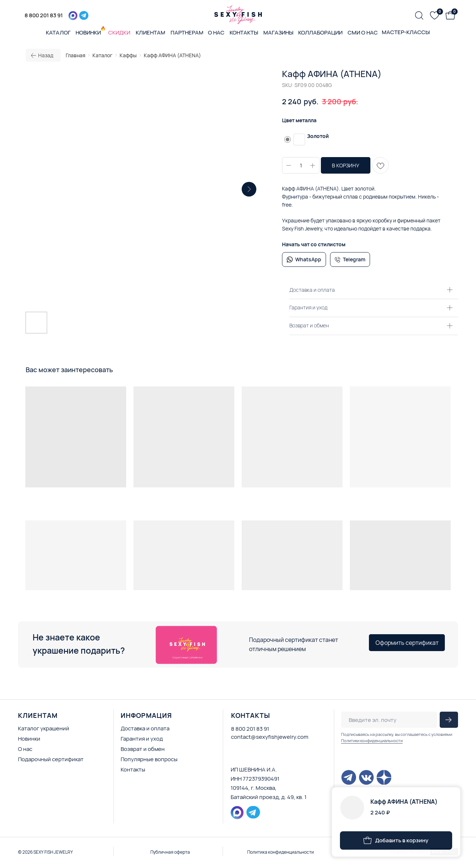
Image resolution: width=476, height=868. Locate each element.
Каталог (102, 55)
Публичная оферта (170, 852)
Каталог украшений (44, 728)
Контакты (133, 769)
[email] (389, 720)
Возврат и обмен (143, 749)
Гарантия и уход (142, 739)
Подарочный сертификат (51, 759)
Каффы (128, 55)
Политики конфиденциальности (372, 740)
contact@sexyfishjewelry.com (270, 737)
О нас (25, 749)
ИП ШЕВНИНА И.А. (254, 769)
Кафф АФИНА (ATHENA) (172, 55)
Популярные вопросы (149, 759)
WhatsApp (308, 259)
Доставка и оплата (145, 728)
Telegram (354, 259)
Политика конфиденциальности (281, 852)
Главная (76, 55)
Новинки (29, 739)
